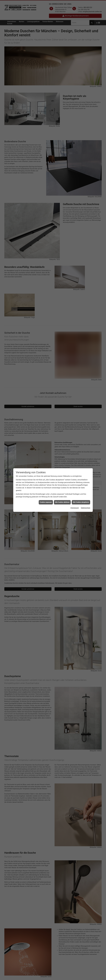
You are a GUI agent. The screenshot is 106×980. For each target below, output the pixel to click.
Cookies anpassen (46, 502)
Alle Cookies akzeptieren (81, 502)
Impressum (75, 508)
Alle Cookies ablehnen (62, 502)
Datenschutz (86, 508)
